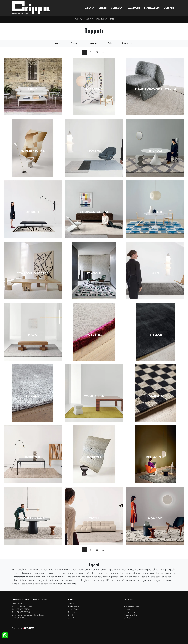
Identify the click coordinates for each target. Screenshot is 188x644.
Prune (32, 89)
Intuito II (33, 457)
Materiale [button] (93, 43)
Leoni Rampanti (33, 519)
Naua (33, 335)
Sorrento (155, 212)
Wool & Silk (94, 396)
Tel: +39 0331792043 (21, 609)
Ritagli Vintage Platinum (156, 89)
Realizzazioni (152, 8)
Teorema (94, 151)
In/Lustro (94, 335)
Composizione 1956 (32, 273)
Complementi (101, 19)
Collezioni (117, 8)
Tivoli (94, 519)
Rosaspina (94, 89)
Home (76, 19)
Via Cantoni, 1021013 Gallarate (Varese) (22, 605)
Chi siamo (72, 603)
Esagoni (94, 273)
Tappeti (111, 19)
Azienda (90, 8)
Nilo (155, 273)
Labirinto (33, 212)
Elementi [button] (75, 43)
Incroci (155, 151)
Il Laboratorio (73, 606)
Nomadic (156, 519)
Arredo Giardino (130, 615)
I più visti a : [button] (128, 43)
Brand (70, 615)
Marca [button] (57, 43)
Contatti (169, 8)
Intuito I (94, 457)
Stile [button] (110, 43)
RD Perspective (33, 151)
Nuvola (33, 396)
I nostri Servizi (74, 609)
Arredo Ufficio (130, 612)
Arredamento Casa (131, 606)
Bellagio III (156, 457)
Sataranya (155, 396)
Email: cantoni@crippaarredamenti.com (28, 615)
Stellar (155, 335)
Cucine (127, 603)
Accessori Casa (87, 19)
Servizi (103, 8)
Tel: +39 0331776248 (21, 612)
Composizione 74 (94, 212)
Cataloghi (134, 8)
